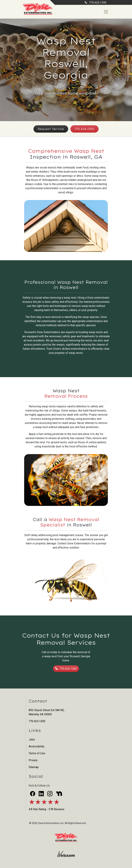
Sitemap (34, 767)
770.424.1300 (96, 2)
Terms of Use (37, 753)
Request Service (51, 129)
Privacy (33, 760)
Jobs (32, 740)
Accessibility (36, 746)
